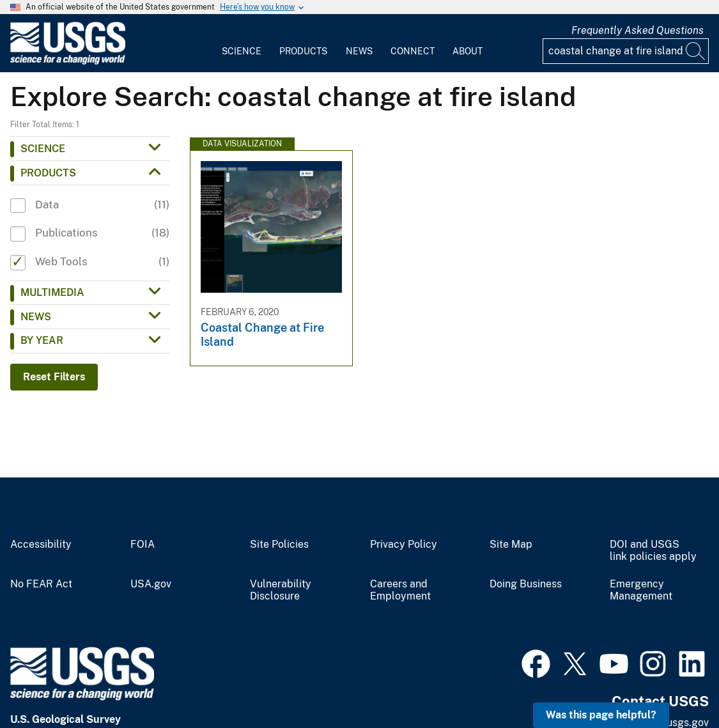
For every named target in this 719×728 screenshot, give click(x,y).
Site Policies (279, 545)
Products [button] (48, 173)
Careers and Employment (400, 590)
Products (303, 51)
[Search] (696, 51)
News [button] (36, 317)
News (359, 51)
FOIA (143, 545)
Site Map (511, 545)
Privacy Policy (404, 545)
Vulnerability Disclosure (281, 590)
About (468, 51)
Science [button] (43, 149)
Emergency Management (641, 590)
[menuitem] (242, 43)
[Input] (626, 51)
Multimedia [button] (52, 292)
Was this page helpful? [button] (601, 715)
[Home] (68, 62)
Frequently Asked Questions (638, 30)
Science (242, 51)
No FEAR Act (41, 584)
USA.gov (151, 584)
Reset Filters (54, 377)
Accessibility (41, 545)
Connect (413, 51)
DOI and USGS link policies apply (653, 551)
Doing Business (526, 584)
